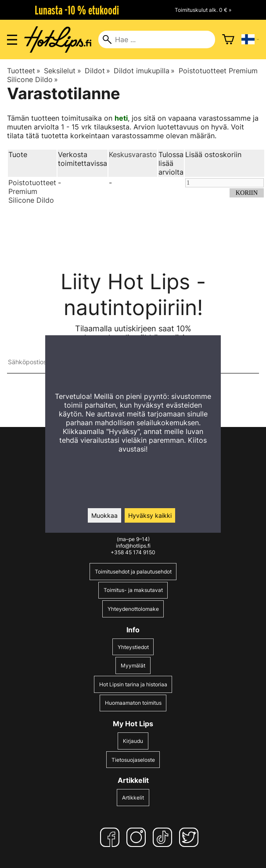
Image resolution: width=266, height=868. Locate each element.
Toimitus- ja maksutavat (133, 590)
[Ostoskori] (228, 39)
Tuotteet (24, 71)
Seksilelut (62, 71)
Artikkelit (133, 798)
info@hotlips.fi (133, 546)
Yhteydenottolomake (133, 609)
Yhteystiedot (133, 647)
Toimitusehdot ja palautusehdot (133, 572)
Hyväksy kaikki (150, 515)
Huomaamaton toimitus (133, 703)
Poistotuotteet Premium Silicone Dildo (32, 191)
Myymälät (133, 665)
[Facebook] (111, 837)
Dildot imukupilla (144, 71)
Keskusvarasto (133, 154)
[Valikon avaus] (12, 40)
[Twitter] (191, 837)
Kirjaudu (133, 741)
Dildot (97, 71)
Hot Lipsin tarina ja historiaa (133, 684)
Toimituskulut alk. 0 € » (203, 10)
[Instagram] (138, 837)
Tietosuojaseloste (133, 760)
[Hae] (156, 39)
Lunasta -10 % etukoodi (77, 10)
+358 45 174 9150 (133, 552)
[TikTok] (164, 837)
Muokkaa (104, 515)
